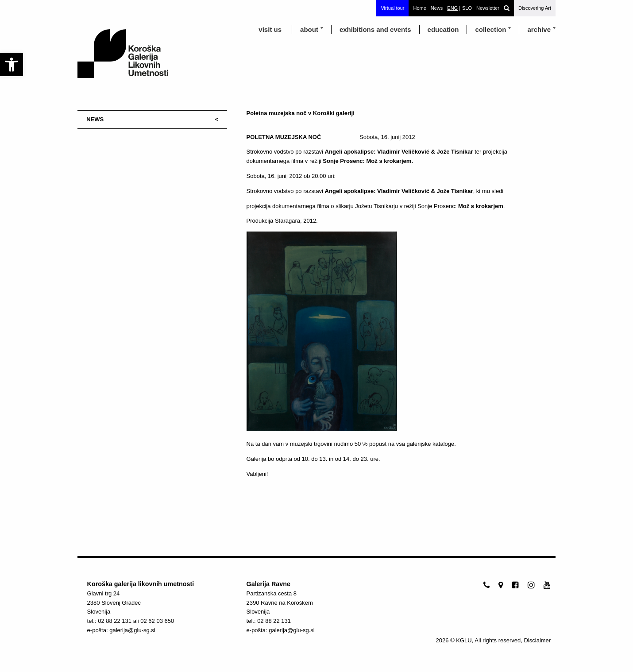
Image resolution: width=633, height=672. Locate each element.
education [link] (443, 29)
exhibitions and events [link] (375, 29)
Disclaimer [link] (538, 640)
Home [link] (419, 8)
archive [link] (539, 29)
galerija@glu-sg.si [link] (132, 630)
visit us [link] (270, 29)
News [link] (437, 8)
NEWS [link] (95, 119)
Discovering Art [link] (535, 8)
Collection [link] (490, 29)
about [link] (309, 29)
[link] (12, 65)
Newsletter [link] (488, 8)
